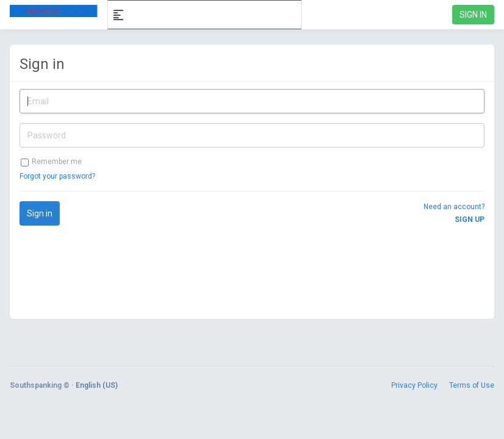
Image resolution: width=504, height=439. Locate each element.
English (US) (97, 385)
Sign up (470, 220)
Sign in (42, 64)
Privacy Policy (414, 385)
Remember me (51, 162)
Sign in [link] (473, 15)
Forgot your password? (57, 176)
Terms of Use (472, 385)
